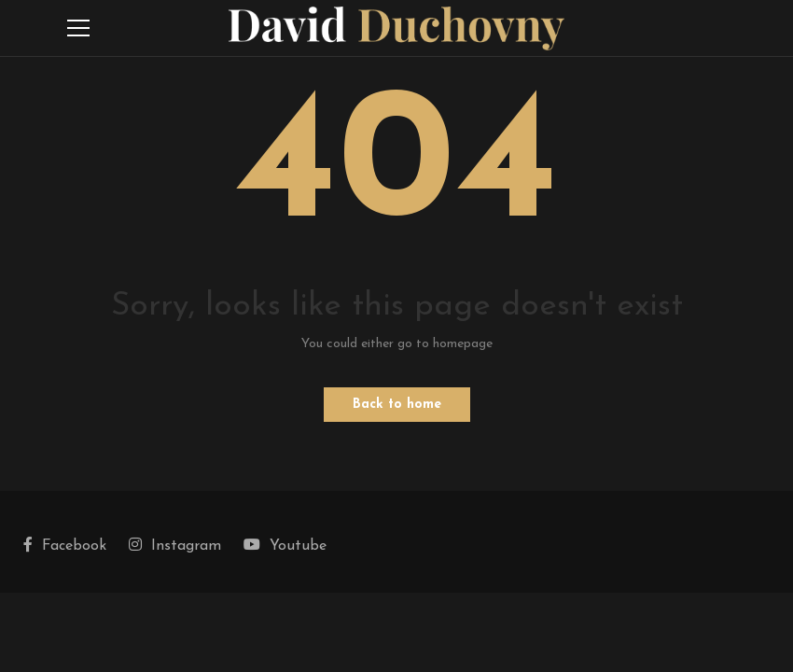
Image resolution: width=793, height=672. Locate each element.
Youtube (285, 545)
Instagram (175, 545)
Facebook (65, 545)
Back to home (397, 405)
